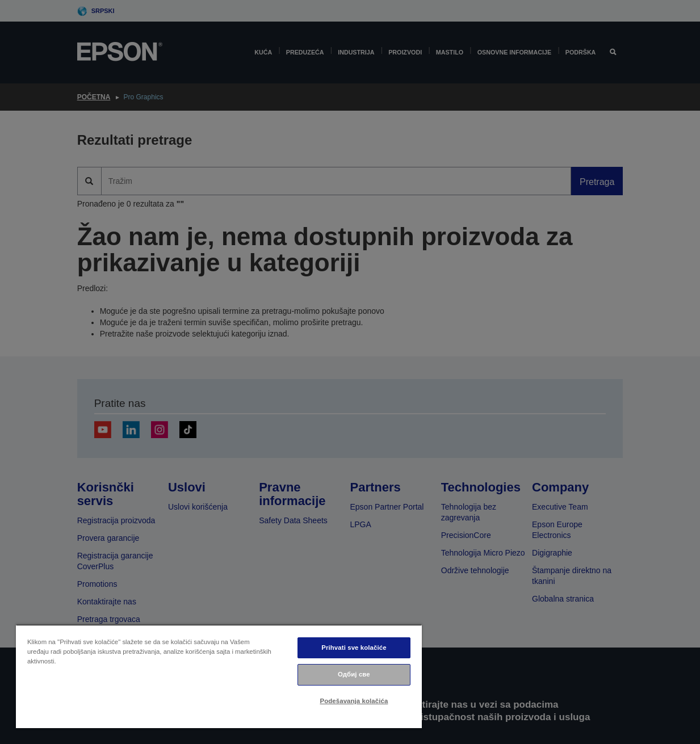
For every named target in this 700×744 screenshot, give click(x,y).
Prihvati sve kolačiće (354, 648)
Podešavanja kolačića (354, 701)
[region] (219, 676)
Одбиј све (354, 674)
